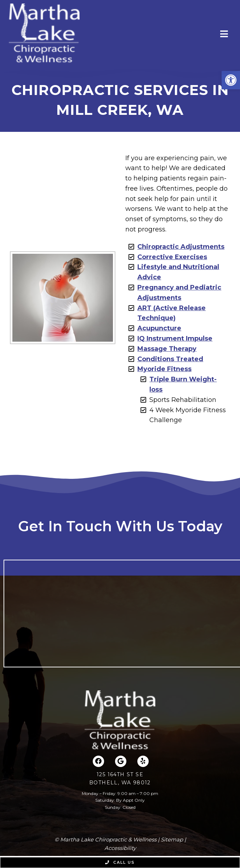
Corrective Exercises (172, 257)
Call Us (120, 862)
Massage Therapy (167, 349)
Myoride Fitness (164, 369)
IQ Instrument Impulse (175, 338)
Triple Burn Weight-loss (183, 384)
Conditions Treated (170, 359)
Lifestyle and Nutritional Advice (178, 272)
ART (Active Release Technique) (172, 313)
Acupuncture (159, 328)
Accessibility (120, 848)
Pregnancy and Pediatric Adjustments (179, 293)
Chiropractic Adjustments (181, 247)
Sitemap (172, 839)
